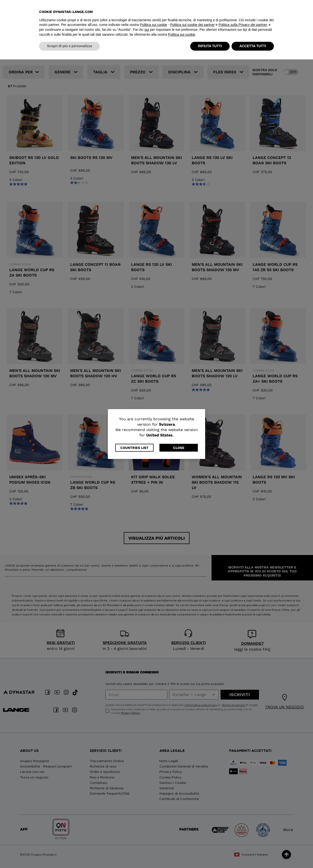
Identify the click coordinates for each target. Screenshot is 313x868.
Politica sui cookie (153, 834)
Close (179, 448)
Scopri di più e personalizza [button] (69, 855)
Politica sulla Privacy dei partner (243, 834)
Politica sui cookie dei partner (192, 834)
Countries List (134, 448)
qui (147, 838)
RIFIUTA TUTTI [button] (210, 855)
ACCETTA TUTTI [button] (253, 855)
